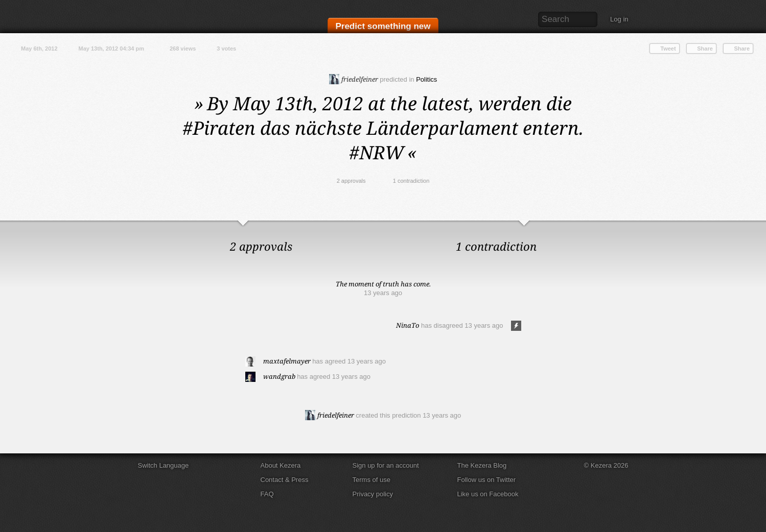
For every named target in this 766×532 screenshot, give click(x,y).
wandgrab (279, 376)
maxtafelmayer (287, 361)
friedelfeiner (354, 79)
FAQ (267, 494)
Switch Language (164, 465)
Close (756, 231)
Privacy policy (373, 494)
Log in (619, 19)
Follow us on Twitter (487, 480)
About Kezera (281, 465)
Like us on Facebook (488, 494)
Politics (426, 79)
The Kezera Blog (482, 465)
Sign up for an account (386, 465)
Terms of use (372, 480)
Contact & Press (285, 480)
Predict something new (383, 26)
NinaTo (408, 325)
